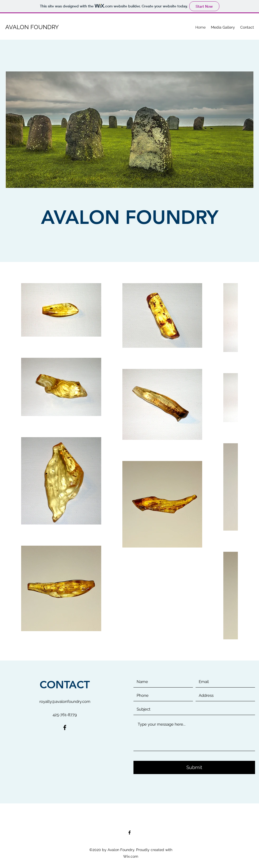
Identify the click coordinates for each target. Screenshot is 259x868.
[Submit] (194, 767)
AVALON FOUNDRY (32, 27)
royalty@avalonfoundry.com (65, 702)
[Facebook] (65, 727)
